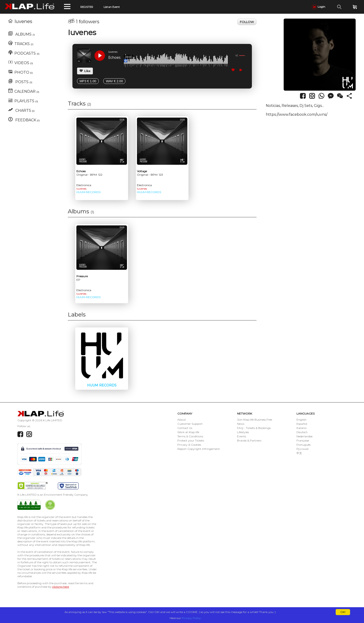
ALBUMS (22, 34)
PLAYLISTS (23, 101)
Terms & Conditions (190, 436)
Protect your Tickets (191, 440)
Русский (302, 449)
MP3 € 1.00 (88, 81)
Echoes (115, 58)
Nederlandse (304, 436)
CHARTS (21, 110)
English (301, 420)
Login (318, 7)
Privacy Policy (191, 618)
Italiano (301, 428)
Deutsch (302, 432)
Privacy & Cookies (189, 445)
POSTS (20, 82)
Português (304, 445)
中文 (299, 453)
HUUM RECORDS (88, 192)
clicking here (61, 587)
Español (302, 424)
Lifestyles (243, 432)
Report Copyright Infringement (199, 449)
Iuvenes (20, 21)
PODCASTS (24, 53)
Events (242, 436)
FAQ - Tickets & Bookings (254, 428)
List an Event (112, 7)
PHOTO (21, 72)
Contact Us (185, 428)
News (241, 424)
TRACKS (21, 44)
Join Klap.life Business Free (255, 420)
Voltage (150, 173)
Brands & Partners (249, 440)
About (182, 420)
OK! (343, 612)
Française (303, 440)
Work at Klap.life (188, 432)
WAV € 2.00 (114, 81)
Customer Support (190, 424)
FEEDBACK (24, 120)
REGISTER (87, 7)
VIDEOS (21, 63)
